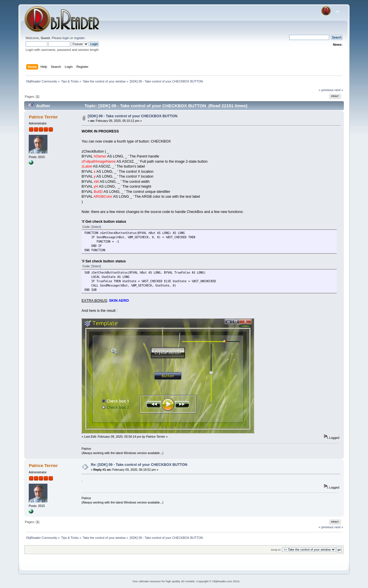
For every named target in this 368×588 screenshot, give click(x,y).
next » (339, 90)
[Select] (96, 227)
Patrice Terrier (43, 117)
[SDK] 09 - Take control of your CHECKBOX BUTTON (133, 116)
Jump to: (276, 550)
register (79, 38)
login (66, 38)
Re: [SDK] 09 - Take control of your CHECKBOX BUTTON (139, 465)
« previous (326, 90)
